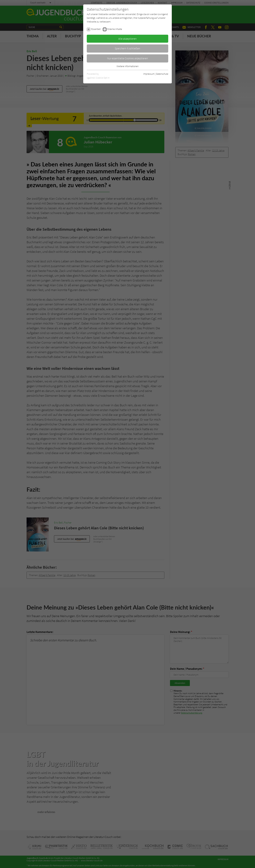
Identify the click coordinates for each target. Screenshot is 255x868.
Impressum (149, 74)
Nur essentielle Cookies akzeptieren (128, 58)
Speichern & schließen (127, 48)
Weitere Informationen (127, 66)
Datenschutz (162, 74)
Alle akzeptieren (127, 39)
